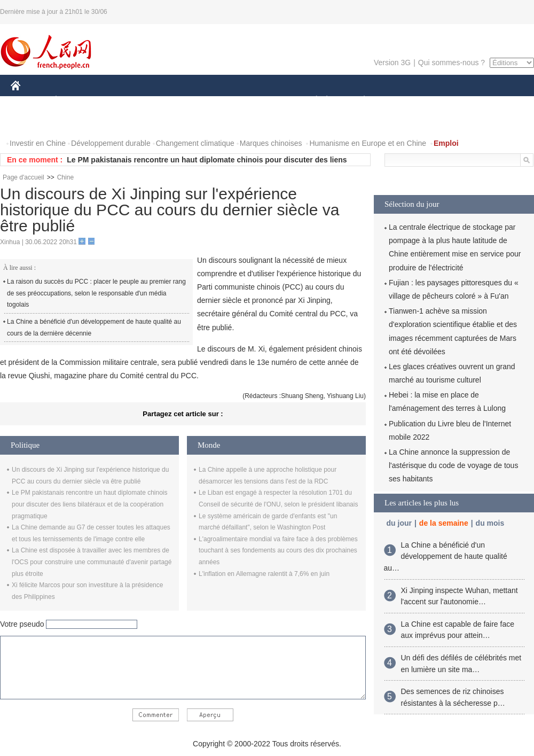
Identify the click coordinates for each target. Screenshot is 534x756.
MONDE (124, 101)
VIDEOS (76, 122)
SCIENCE (216, 101)
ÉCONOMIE (75, 101)
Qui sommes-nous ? (451, 63)
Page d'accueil (23, 177)
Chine (65, 177)
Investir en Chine (38, 143)
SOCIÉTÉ (311, 101)
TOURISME (447, 101)
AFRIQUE (169, 101)
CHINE (29, 101)
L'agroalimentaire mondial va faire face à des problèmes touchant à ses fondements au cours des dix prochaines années (278, 551)
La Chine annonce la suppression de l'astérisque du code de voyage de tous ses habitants (453, 465)
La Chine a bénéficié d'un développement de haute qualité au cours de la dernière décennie (94, 328)
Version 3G (392, 63)
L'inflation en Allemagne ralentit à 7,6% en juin (264, 574)
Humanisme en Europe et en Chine (368, 143)
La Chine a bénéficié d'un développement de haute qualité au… (446, 556)
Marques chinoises (271, 143)
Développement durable (111, 143)
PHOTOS (33, 122)
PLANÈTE (359, 101)
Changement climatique (195, 143)
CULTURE (264, 101)
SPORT (401, 101)
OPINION (497, 101)
